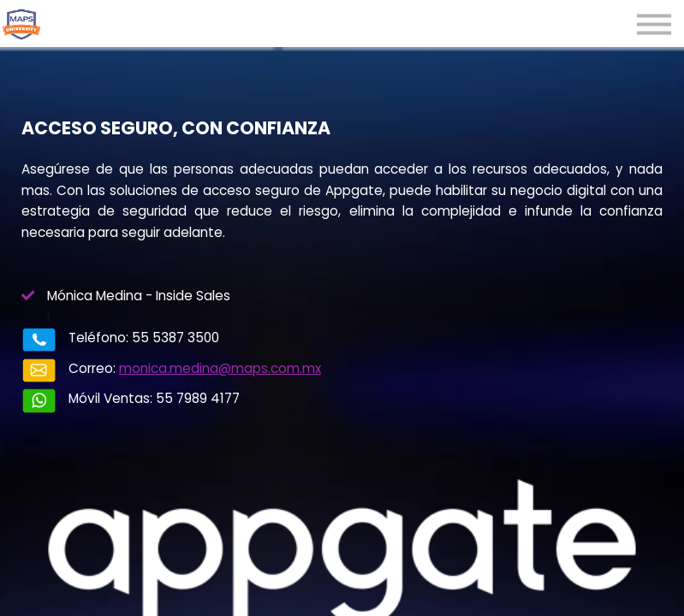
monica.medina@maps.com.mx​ (220, 368)
